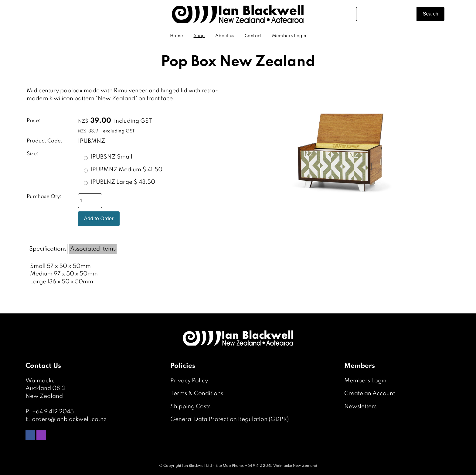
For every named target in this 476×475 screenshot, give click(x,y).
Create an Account (370, 393)
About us (225, 36)
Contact (253, 36)
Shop (199, 36)
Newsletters (360, 407)
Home (177, 36)
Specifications (48, 249)
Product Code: (45, 141)
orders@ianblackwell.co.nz (69, 419)
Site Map (223, 466)
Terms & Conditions (197, 393)
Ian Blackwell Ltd (197, 466)
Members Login (289, 36)
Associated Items (93, 249)
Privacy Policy (189, 381)
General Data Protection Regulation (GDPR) (229, 419)
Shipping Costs (190, 407)
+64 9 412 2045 (53, 412)
